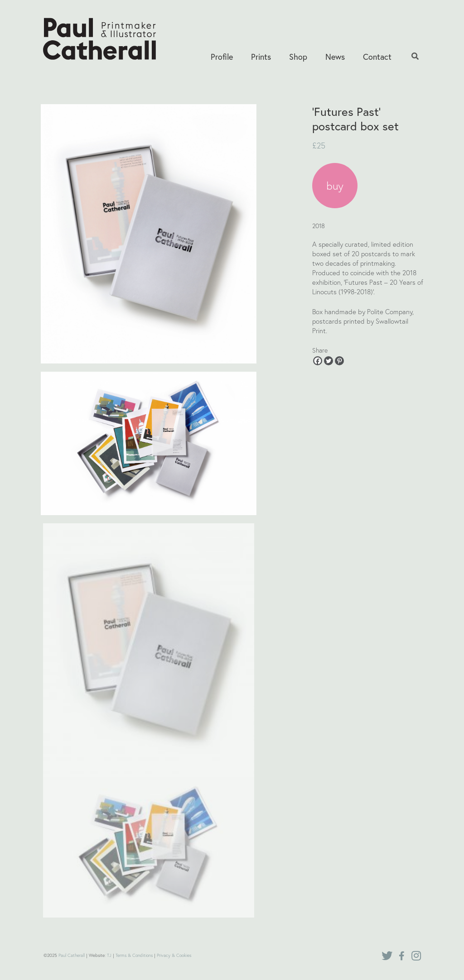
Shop (298, 57)
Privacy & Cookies (174, 955)
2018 (319, 226)
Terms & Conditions (134, 955)
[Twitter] (329, 361)
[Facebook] (318, 361)
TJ (109, 955)
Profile (222, 57)
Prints (261, 57)
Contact (377, 57)
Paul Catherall (72, 955)
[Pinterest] (339, 361)
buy (335, 186)
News (335, 57)
